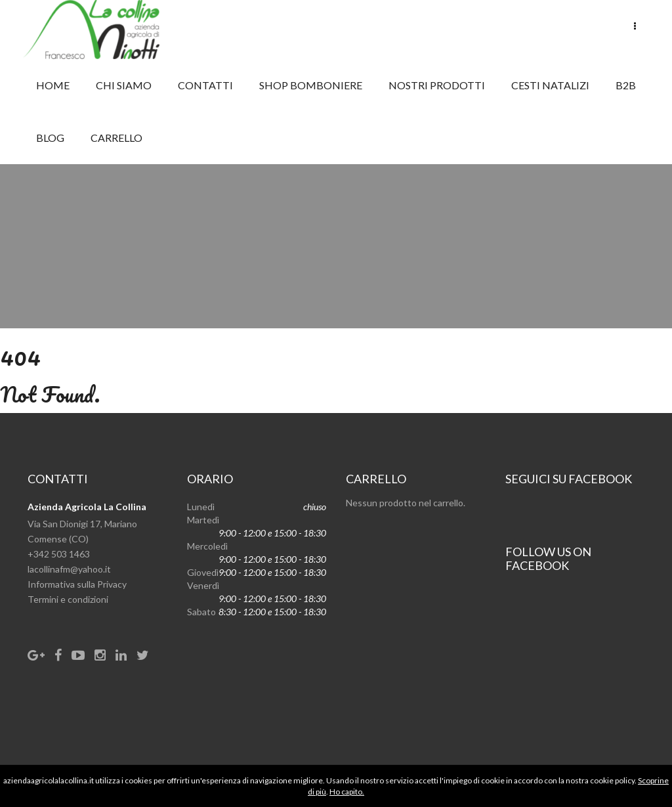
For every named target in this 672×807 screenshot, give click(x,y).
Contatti (205, 85)
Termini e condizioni (68, 599)
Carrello (116, 138)
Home (53, 85)
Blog (50, 138)
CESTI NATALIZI (550, 85)
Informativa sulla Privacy (77, 584)
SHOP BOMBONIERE (311, 85)
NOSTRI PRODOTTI (437, 85)
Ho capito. (347, 792)
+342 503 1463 (59, 554)
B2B (626, 85)
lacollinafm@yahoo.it (69, 569)
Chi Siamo (124, 85)
